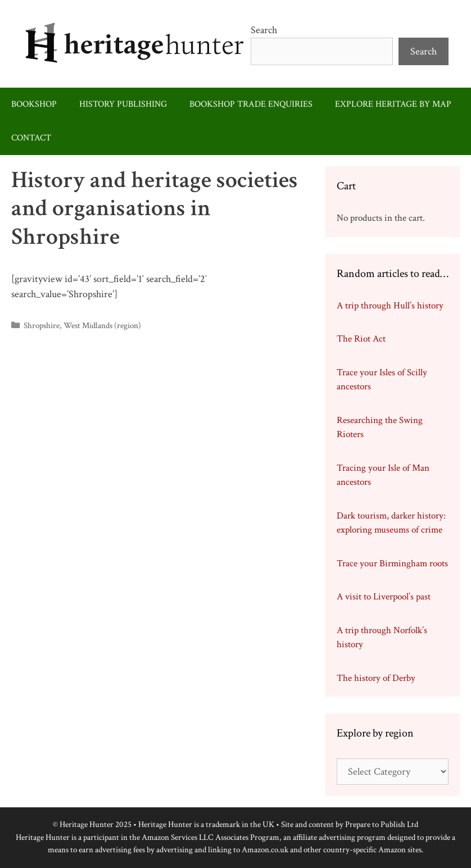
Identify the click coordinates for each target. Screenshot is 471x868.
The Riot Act (361, 339)
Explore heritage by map (393, 104)
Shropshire (42, 325)
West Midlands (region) (102, 325)
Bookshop (34, 104)
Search (264, 30)
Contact (31, 138)
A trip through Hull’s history (390, 306)
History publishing (123, 104)
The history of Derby (376, 678)
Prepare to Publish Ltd (382, 824)
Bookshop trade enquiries (251, 104)
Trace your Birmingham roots (392, 563)
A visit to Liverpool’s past (384, 597)
